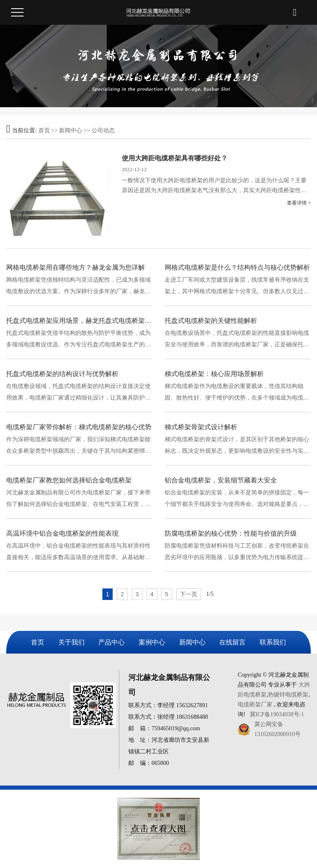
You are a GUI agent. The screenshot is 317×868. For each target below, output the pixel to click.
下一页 (189, 594)
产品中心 (111, 642)
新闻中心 (71, 131)
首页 (44, 131)
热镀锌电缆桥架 (288, 695)
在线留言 (232, 642)
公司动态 (103, 131)
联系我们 (273, 642)
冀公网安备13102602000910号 (277, 729)
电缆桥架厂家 (255, 705)
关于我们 (71, 642)
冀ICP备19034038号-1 (277, 714)
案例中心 (152, 642)
